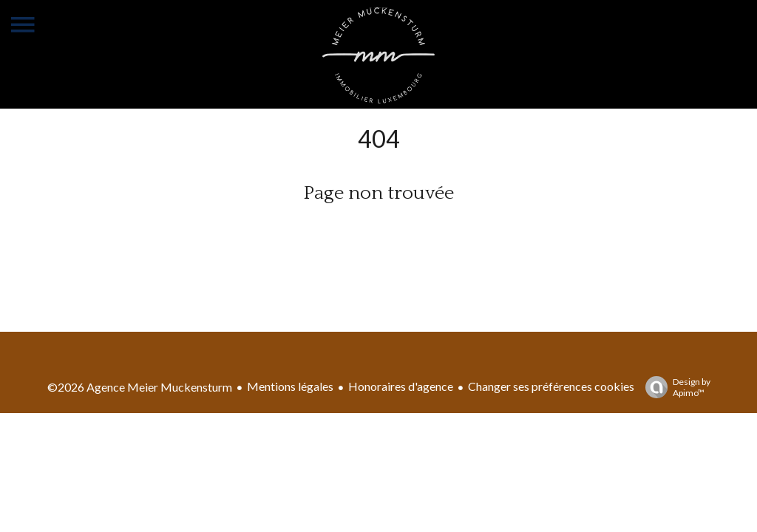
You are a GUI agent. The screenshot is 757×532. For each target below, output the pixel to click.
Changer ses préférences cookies (551, 386)
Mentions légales (290, 386)
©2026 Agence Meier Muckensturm (140, 387)
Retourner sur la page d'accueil (378, 230)
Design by (674, 387)
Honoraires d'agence (401, 386)
